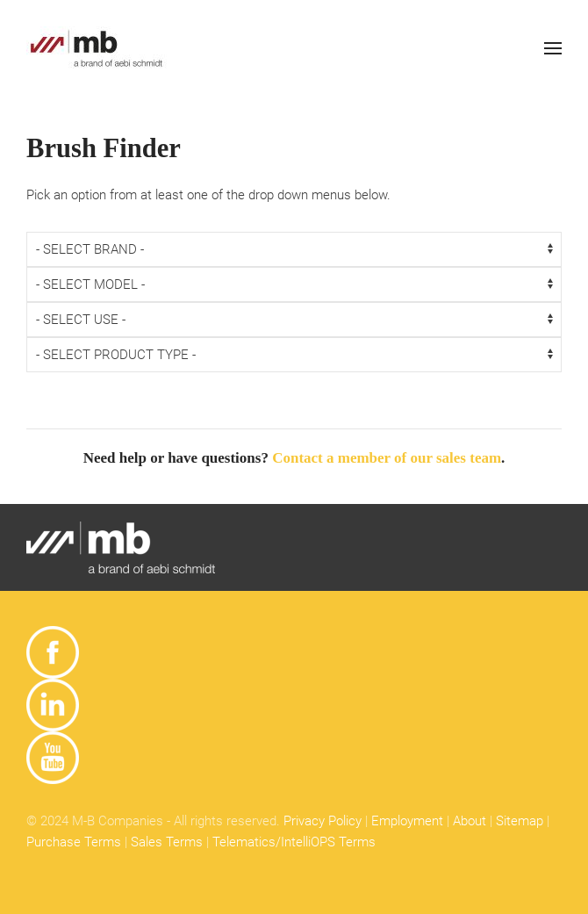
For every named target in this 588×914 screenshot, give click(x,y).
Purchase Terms (74, 842)
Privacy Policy (323, 821)
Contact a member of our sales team (387, 458)
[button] (553, 48)
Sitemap (520, 821)
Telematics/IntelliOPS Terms (294, 842)
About (470, 821)
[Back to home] (97, 48)
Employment (407, 821)
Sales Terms (167, 842)
